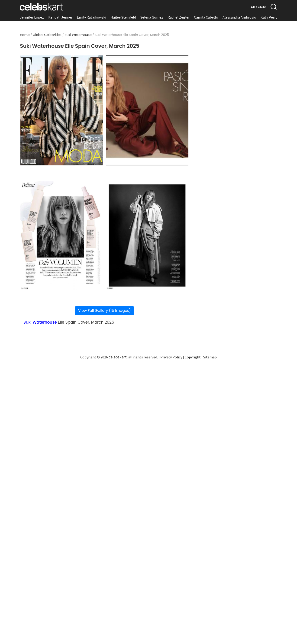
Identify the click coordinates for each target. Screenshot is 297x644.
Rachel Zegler (179, 17)
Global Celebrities (47, 35)
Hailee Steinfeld (123, 17)
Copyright (193, 357)
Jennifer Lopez (32, 17)
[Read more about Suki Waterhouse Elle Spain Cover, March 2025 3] (62, 236)
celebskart (118, 357)
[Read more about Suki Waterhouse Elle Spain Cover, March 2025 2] (147, 110)
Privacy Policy (171, 357)
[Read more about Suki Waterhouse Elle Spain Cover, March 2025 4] (147, 236)
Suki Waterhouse (78, 35)
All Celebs (259, 7)
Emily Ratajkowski (91, 17)
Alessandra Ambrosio (239, 17)
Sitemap (210, 357)
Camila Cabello (206, 17)
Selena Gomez (152, 17)
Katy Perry (269, 17)
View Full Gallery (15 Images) (104, 311)
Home (25, 35)
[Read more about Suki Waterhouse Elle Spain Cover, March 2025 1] (62, 110)
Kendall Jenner (60, 17)
